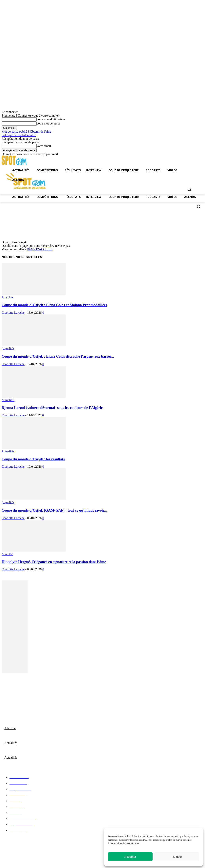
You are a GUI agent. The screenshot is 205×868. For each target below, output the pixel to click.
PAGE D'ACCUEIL (40, 249)
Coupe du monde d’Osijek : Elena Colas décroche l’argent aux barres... (58, 356)
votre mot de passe (48, 123)
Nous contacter (12, 687)
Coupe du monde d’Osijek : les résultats (33, 459)
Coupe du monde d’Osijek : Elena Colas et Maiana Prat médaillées (54, 305)
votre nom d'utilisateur (51, 119)
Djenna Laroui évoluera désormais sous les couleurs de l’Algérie (52, 408)
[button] (199, 207)
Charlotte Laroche (13, 313)
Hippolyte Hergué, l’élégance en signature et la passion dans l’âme (54, 562)
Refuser (177, 857)
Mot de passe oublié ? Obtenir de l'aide (26, 132)
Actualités (8, 349)
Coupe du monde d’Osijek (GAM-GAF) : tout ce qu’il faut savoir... (54, 510)
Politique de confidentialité (19, 135)
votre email (44, 146)
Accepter (130, 857)
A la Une (7, 297)
